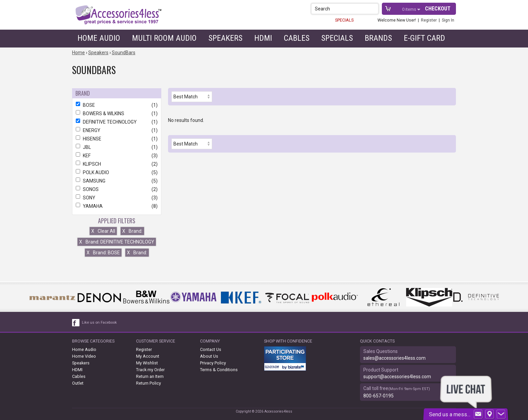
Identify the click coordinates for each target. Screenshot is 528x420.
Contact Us (211, 349)
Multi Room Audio (164, 38)
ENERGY (117, 130)
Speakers (225, 38)
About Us (209, 356)
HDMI (263, 38)
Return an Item (150, 376)
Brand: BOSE (103, 253)
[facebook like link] (76, 323)
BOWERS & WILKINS (117, 114)
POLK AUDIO (117, 172)
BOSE (117, 105)
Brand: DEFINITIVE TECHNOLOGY (117, 242)
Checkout (438, 9)
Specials (337, 38)
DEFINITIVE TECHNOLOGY (117, 122)
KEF (117, 156)
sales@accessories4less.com (394, 358)
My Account (148, 356)
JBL (117, 147)
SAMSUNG (117, 181)
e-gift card (424, 38)
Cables (297, 38)
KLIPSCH (117, 164)
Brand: (132, 231)
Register (429, 20)
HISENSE (117, 139)
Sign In (448, 20)
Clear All (103, 231)
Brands (378, 38)
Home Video (84, 356)
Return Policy (148, 383)
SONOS (117, 189)
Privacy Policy (213, 363)
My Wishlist (147, 363)
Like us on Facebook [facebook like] (99, 322)
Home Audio (99, 38)
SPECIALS (344, 20)
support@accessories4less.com (397, 377)
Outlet (78, 383)
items (410, 9)
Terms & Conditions (219, 370)
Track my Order (150, 370)
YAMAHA (117, 206)
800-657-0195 (378, 396)
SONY (117, 198)
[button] (374, 9)
